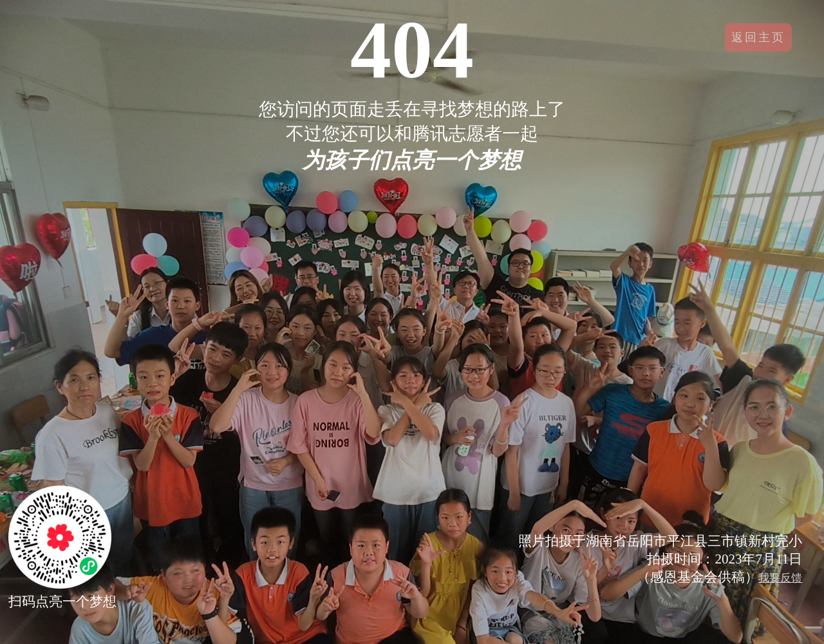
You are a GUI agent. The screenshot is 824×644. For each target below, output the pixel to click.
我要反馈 (780, 578)
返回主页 (758, 37)
